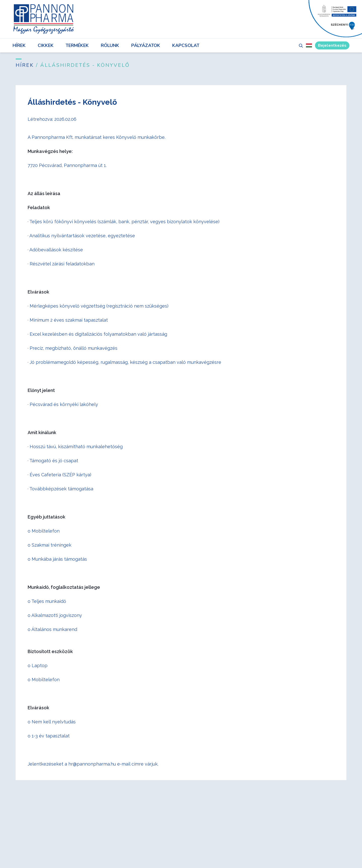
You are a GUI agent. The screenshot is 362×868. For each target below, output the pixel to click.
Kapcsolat (186, 45)
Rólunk (110, 45)
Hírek (19, 45)
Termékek (77, 45)
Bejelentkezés (332, 45)
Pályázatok (146, 45)
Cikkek (46, 45)
